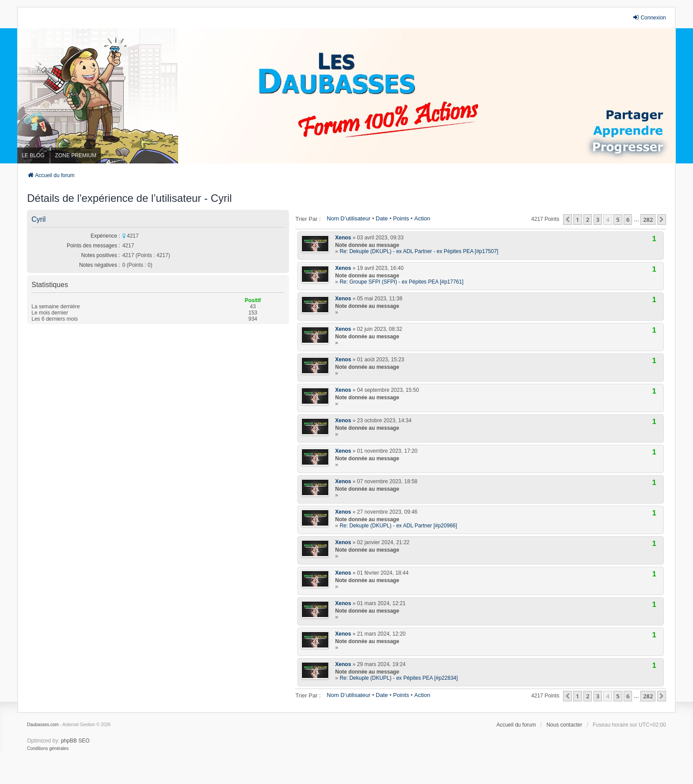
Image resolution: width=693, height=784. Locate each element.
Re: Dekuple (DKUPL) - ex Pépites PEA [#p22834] (398, 678)
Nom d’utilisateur (348, 218)
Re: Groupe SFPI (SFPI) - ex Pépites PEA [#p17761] (401, 282)
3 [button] (598, 220)
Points (401, 218)
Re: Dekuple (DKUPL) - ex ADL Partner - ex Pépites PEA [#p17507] (419, 251)
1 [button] (577, 220)
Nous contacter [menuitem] (564, 725)
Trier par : (308, 219)
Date (382, 218)
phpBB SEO (75, 741)
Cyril (38, 219)
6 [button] (628, 220)
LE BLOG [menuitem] (33, 155)
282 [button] (648, 220)
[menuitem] (48, 749)
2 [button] (588, 220)
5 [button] (618, 220)
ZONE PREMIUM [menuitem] (76, 155)
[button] (567, 220)
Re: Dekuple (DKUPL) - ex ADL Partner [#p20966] (398, 526)
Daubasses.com (43, 725)
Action (422, 218)
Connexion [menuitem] (649, 17)
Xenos (343, 238)
